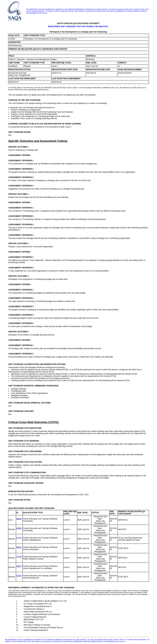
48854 (19, 519)
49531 (19, 547)
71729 (19, 557)
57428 (19, 576)
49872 (19, 566)
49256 (19, 528)
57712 (19, 538)
